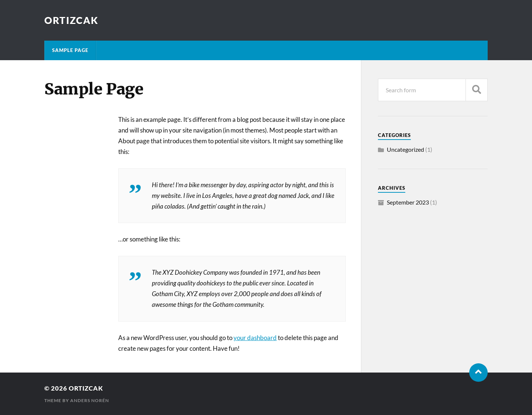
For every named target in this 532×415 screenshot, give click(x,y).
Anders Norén (90, 400)
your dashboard (255, 338)
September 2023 (408, 202)
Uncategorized (405, 149)
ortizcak (71, 20)
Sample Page (70, 50)
